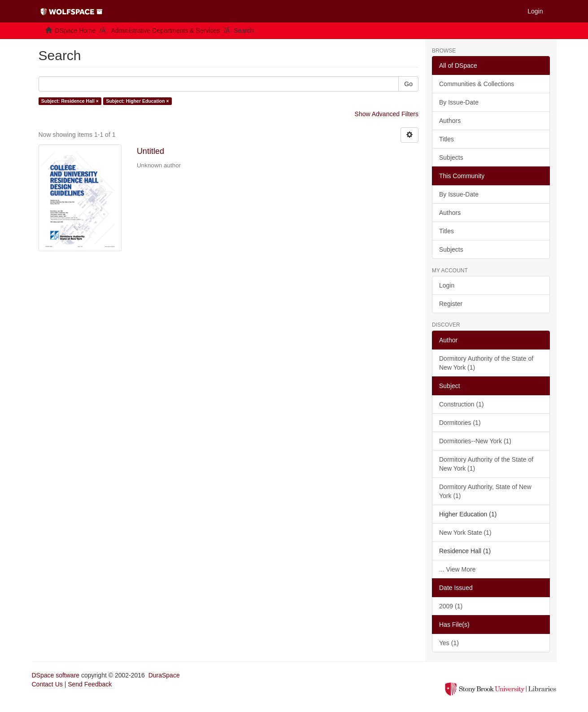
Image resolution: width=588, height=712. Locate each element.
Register (451, 304)
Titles (446, 139)
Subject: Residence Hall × (70, 101)
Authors (450, 121)
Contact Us (47, 684)
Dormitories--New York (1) (475, 441)
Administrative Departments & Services (165, 31)
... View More (457, 569)
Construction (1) (462, 404)
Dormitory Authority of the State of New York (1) (486, 363)
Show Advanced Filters (387, 114)
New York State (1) (465, 533)
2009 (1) (451, 606)
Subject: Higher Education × (137, 101)
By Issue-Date (459, 102)
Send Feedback (90, 684)
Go (408, 84)
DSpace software (56, 675)
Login (447, 285)
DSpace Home (75, 31)
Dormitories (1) (460, 423)
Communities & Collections (477, 84)
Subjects (451, 157)
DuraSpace (164, 675)
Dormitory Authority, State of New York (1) (485, 491)
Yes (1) (449, 643)
